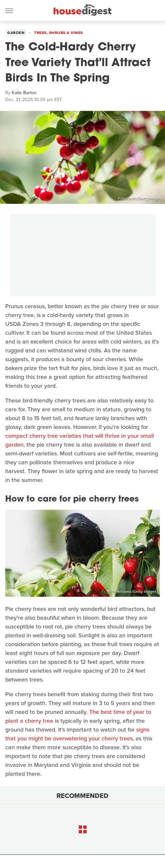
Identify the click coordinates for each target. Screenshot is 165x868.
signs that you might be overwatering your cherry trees (77, 734)
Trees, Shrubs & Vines (58, 33)
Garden (16, 33)
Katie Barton (24, 93)
